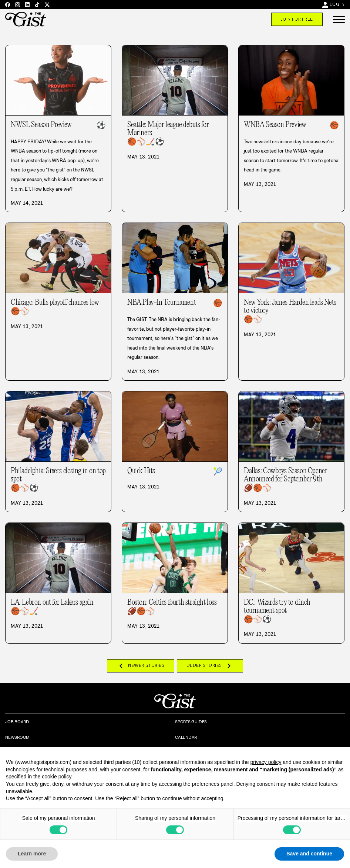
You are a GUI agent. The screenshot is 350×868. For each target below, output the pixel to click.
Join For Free (297, 19)
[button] (339, 19)
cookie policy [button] (56, 777)
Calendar (186, 737)
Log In (337, 4)
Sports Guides (191, 722)
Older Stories (210, 666)
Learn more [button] (32, 854)
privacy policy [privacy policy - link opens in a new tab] (266, 762)
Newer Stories (140, 666)
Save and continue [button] (309, 854)
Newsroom (17, 737)
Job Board (17, 722)
